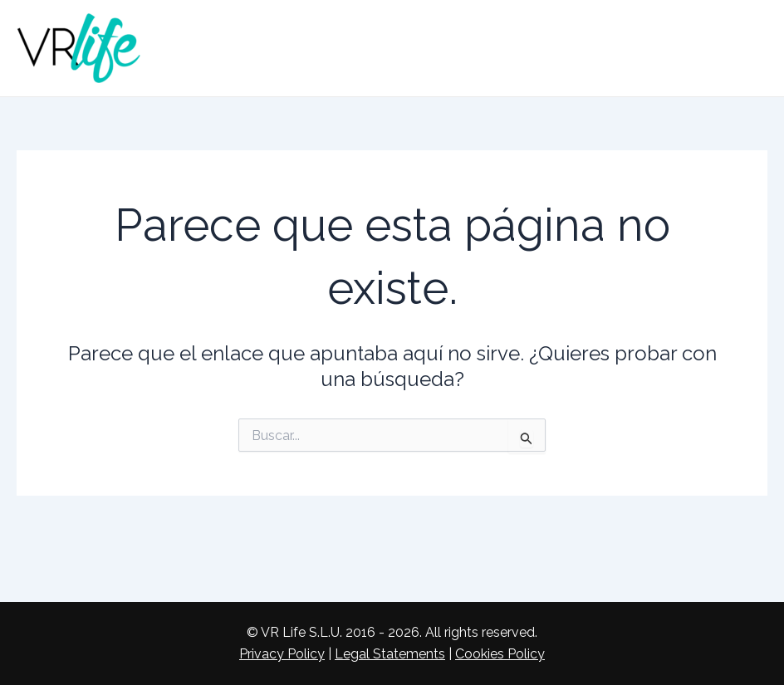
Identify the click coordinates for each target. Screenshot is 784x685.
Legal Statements (390, 654)
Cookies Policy (500, 654)
